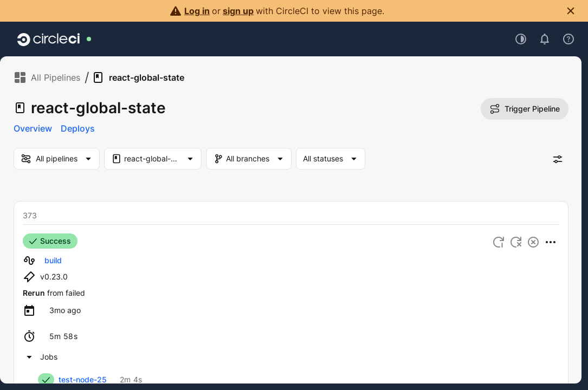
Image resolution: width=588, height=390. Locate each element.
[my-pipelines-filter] (57, 159)
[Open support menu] (568, 39)
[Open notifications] (545, 39)
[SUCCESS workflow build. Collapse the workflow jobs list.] (40, 357)
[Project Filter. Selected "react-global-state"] (153, 159)
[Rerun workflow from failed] (516, 242)
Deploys (78, 128)
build (53, 260)
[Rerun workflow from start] (499, 242)
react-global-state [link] (138, 77)
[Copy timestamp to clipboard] (65, 310)
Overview (33, 128)
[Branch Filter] (255, 159)
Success (50, 241)
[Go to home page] (49, 39)
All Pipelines (47, 77)
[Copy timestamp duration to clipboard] (63, 336)
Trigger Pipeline (525, 109)
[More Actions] (551, 242)
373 (30, 215)
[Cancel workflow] (533, 242)
